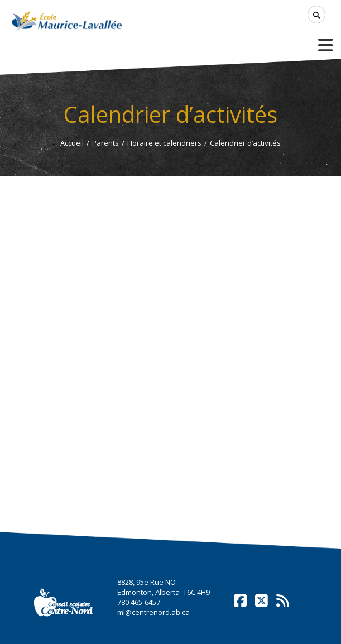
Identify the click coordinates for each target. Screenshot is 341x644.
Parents (105, 143)
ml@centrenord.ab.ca (153, 612)
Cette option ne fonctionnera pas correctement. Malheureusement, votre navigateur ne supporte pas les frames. (170, 349)
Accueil (72, 143)
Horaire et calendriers (164, 143)
